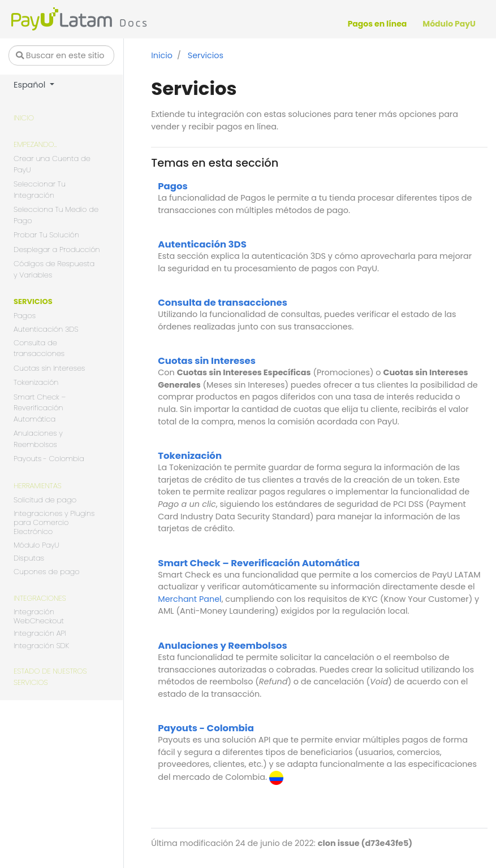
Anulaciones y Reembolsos (38, 439)
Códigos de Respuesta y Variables (54, 269)
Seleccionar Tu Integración (40, 190)
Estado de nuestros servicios (50, 677)
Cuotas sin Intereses (49, 368)
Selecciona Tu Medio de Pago (56, 215)
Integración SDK (41, 646)
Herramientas (38, 486)
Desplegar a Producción (57, 249)
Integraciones (40, 598)
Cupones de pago (47, 572)
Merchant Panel (189, 599)
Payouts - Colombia (49, 459)
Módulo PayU (36, 545)
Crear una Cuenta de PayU (52, 164)
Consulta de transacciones (39, 348)
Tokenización (36, 382)
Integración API (40, 634)
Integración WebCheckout (39, 617)
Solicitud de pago (45, 500)
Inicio (24, 118)
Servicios (33, 301)
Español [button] (31, 85)
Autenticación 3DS (46, 330)
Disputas (29, 559)
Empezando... (35, 144)
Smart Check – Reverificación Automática (40, 408)
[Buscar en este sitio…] (61, 55)
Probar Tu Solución (46, 235)
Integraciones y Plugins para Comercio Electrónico (54, 523)
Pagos (25, 316)
